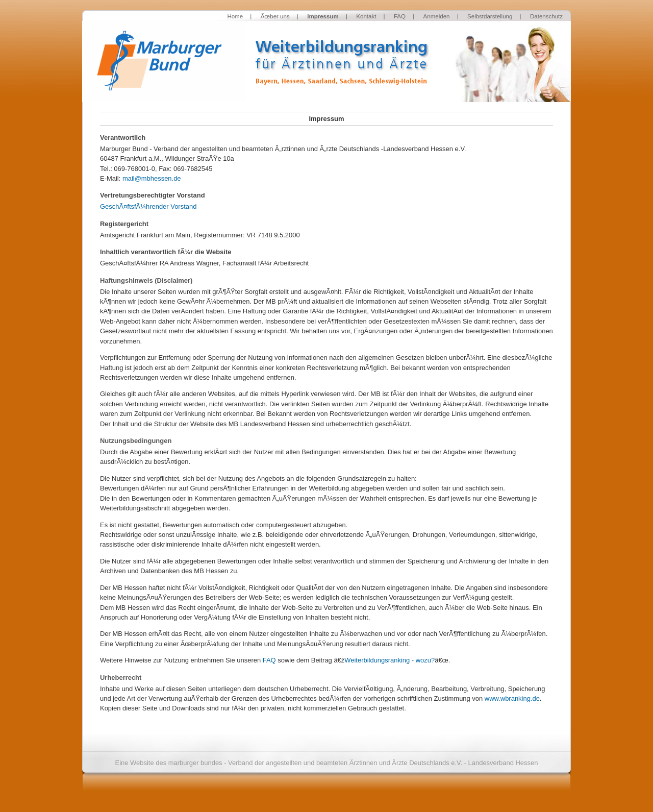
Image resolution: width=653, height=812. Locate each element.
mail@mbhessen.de (152, 178)
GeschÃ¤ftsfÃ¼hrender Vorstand (148, 206)
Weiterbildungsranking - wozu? (390, 660)
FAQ (400, 16)
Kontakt (366, 16)
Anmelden (437, 16)
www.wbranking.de (512, 698)
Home (235, 16)
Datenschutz (546, 16)
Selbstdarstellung (490, 16)
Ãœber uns (275, 16)
